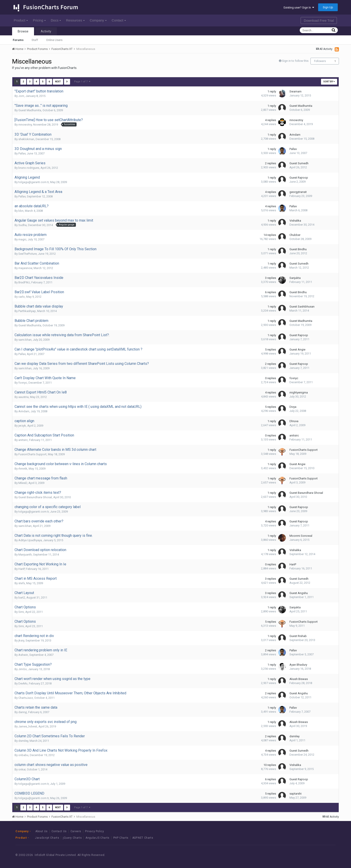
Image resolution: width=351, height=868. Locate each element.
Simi (21, 612)
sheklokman (26, 139)
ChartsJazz (26, 698)
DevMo (23, 683)
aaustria (24, 397)
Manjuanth (25, 555)
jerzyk (22, 426)
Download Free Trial (319, 20)
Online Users (54, 40)
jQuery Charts (72, 838)
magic (22, 239)
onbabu (23, 755)
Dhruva (294, 421)
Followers (320, 61)
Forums (18, 40)
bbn (21, 211)
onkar (22, 769)
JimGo (23, 669)
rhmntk (23, 469)
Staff (35, 40)
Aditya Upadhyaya (30, 540)
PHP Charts (121, 838)
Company (98, 20)
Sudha (22, 225)
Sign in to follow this (295, 61)
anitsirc (23, 440)
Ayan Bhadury (298, 665)
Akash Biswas (299, 679)
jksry (21, 640)
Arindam (295, 135)
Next (58, 82)
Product (21, 20)
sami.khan (25, 340)
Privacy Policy (94, 831)
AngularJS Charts (97, 838)
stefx (22, 583)
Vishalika (295, 221)
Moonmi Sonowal (301, 536)
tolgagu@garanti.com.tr (34, 182)
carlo (22, 297)
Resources (75, 20)
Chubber (295, 235)
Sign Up (328, 7)
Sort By (329, 82)
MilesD (23, 483)
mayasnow (25, 268)
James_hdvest (28, 726)
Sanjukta (295, 278)
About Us (42, 831)
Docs (56, 20)
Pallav (22, 153)
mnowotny (25, 125)
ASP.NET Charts (143, 838)
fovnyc (23, 383)
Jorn (21, 96)
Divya (293, 407)
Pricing (39, 20)
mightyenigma (299, 392)
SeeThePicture (28, 254)
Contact (119, 20)
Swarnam (295, 91)
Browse (23, 31)
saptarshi (295, 794)
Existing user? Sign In (299, 7)
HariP (21, 569)
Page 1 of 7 (82, 82)
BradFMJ (24, 282)
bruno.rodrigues (29, 168)
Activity (46, 31)
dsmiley (23, 741)
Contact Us (59, 831)
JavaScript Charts (47, 838)
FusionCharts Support (32, 454)
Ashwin (23, 655)
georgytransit (298, 192)
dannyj (23, 712)
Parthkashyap (27, 311)
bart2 (22, 598)
